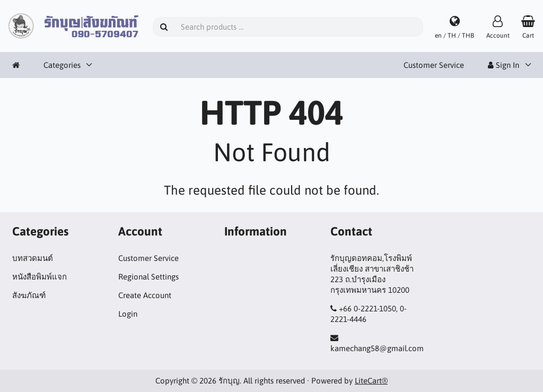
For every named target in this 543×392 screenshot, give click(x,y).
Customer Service (434, 65)
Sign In (503, 65)
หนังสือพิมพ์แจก (40, 277)
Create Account (145, 295)
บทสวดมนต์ (33, 258)
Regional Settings (148, 277)
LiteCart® (371, 381)
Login (128, 314)
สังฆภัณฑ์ (29, 295)
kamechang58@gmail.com (377, 348)
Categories (62, 65)
